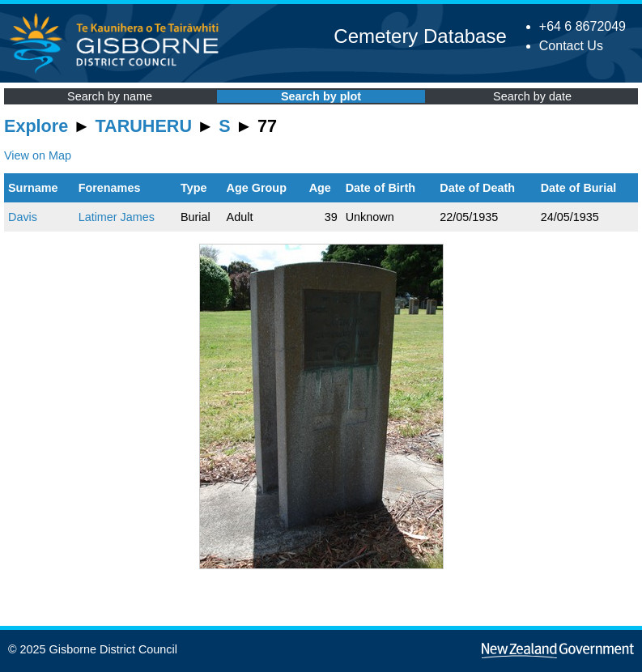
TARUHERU (144, 126)
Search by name (110, 96)
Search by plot (321, 96)
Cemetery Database (420, 36)
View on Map (38, 155)
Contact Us (571, 46)
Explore (36, 126)
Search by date (532, 96)
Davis (23, 217)
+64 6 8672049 (582, 26)
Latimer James (117, 217)
